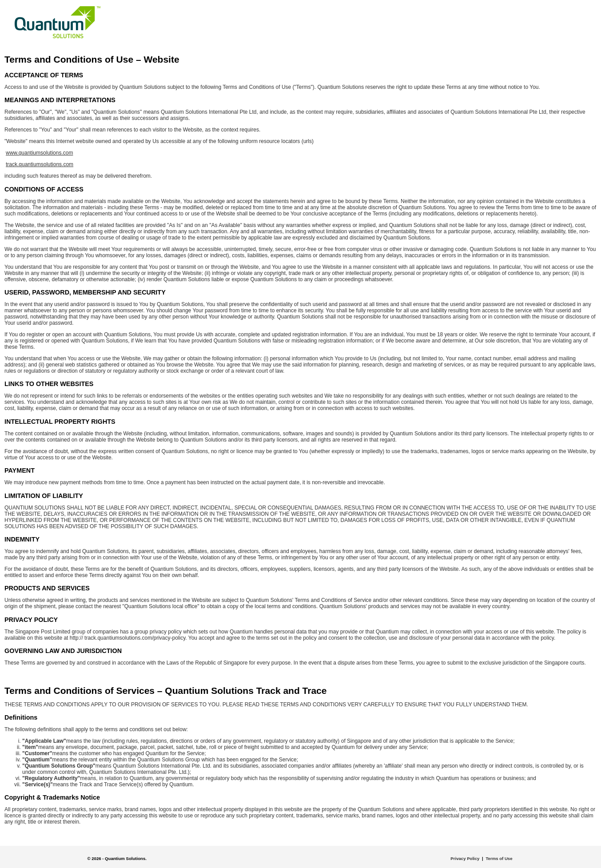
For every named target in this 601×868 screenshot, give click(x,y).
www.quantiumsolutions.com (39, 153)
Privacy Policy (465, 858)
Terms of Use (499, 858)
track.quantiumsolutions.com (40, 164)
